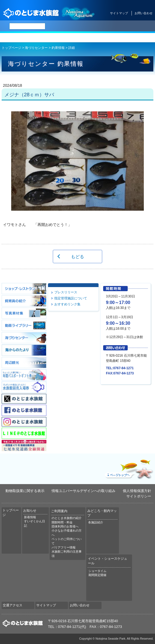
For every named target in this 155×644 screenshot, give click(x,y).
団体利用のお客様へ (65, 526)
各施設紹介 (96, 522)
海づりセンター (36, 48)
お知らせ (39, 38)
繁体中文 (132, 26)
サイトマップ (119, 13)
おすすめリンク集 (67, 304)
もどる (77, 257)
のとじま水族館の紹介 (67, 518)
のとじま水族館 (49, 13)
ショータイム (97, 571)
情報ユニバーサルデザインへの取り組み (84, 491)
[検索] (27, 26)
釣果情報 (58, 48)
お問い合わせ (144, 13)
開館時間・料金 (62, 522)
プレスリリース (66, 292)
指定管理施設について (71, 298)
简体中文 (118, 26)
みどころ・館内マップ (90, 38)
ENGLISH (104, 26)
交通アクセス (142, 38)
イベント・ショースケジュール (116, 38)
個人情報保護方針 (137, 491)
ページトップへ (129, 468)
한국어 (145, 26)
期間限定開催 (97, 575)
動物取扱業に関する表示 (25, 491)
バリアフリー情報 (64, 547)
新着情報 (30, 517)
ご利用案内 (65, 38)
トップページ (13, 38)
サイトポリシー (139, 496)
